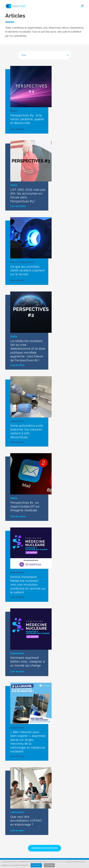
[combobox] (44, 55)
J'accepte (36, 865)
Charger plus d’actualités (44, 848)
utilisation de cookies (57, 862)
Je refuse (49, 865)
